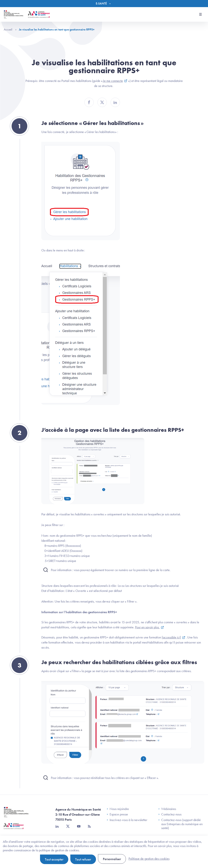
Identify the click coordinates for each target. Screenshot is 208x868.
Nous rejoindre (118, 809)
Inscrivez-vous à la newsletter (127, 820)
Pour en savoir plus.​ (147, 627)
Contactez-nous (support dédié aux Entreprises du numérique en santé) (181, 824)
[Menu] (104, 4)
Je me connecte (113, 81)
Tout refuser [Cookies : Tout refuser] (83, 859)
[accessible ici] (171, 637)
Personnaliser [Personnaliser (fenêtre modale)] (112, 859)
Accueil (10, 29)
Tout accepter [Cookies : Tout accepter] (54, 859)
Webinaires (167, 809)
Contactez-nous (170, 814)
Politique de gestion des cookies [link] (149, 859)
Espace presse (117, 814)
